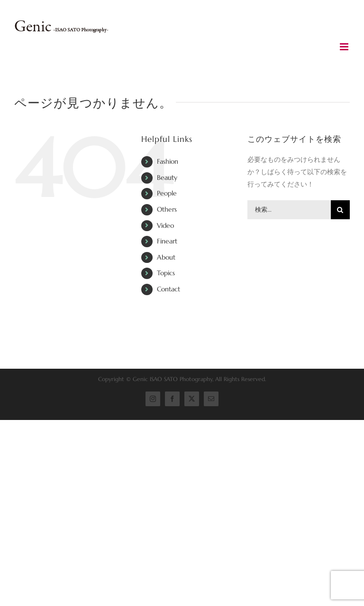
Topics (166, 273)
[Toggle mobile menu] (345, 47)
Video (165, 225)
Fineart (167, 241)
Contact (168, 289)
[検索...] (289, 210)
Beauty (167, 177)
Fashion (168, 161)
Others (167, 209)
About (166, 257)
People (167, 193)
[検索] (340, 210)
